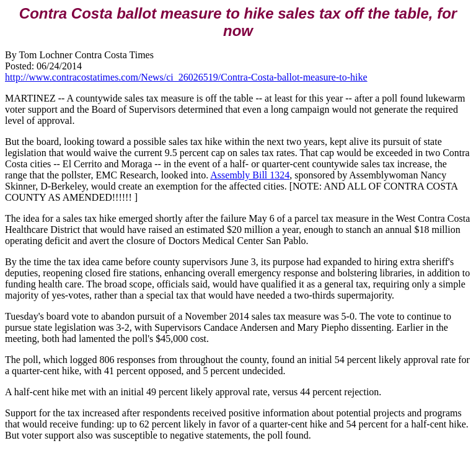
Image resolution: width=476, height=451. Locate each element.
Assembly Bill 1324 (250, 175)
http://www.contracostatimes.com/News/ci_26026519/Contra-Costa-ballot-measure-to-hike (186, 77)
